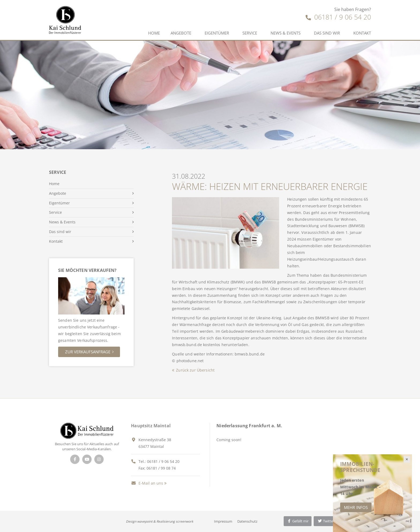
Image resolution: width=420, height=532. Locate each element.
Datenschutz (247, 521)
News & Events (286, 33)
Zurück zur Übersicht (195, 370)
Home (154, 33)
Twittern (327, 521)
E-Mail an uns (147, 483)
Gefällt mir (298, 521)
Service (250, 33)
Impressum (223, 521)
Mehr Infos (356, 507)
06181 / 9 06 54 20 (338, 17)
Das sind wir (327, 33)
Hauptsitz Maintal (151, 426)
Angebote (181, 33)
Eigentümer (217, 33)
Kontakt (362, 33)
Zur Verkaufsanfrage (88, 352)
